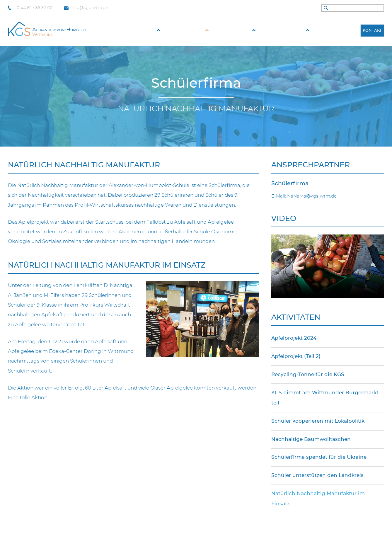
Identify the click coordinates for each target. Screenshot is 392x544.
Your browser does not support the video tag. (328, 266)
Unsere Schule (187, 30)
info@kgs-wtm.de (86, 8)
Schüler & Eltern (285, 30)
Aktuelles (143, 30)
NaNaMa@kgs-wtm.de (312, 196)
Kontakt (372, 30)
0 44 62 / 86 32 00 (30, 8)
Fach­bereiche (234, 30)
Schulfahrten (336, 30)
